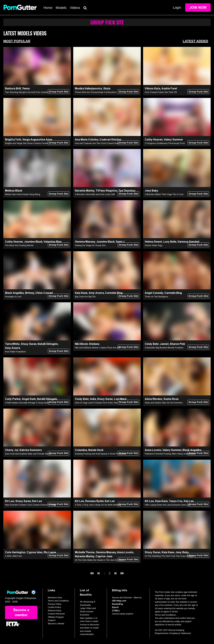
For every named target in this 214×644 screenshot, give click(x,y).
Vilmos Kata (152, 89)
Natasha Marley (85, 191)
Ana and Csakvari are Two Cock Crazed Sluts (97, 143)
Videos (75, 8)
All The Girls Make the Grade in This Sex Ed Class (99, 560)
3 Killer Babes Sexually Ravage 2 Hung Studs (27, 403)
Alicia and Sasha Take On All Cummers (164, 403)
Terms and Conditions (58, 601)
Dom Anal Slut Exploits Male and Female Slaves (28, 454)
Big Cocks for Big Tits (85, 297)
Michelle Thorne (85, 552)
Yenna (26, 89)
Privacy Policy (55, 604)
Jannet (164, 344)
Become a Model (56, 624)
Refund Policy (55, 611)
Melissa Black (14, 191)
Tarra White (12, 344)
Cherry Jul (12, 450)
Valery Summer (173, 140)
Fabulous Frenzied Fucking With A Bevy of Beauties (170, 454)
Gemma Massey (85, 242)
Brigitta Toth (13, 140)
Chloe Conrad (44, 293)
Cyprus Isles (35, 552)
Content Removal (56, 614)
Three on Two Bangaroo (156, 297)
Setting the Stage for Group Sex (90, 245)
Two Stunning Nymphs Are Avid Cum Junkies (27, 92)
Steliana (94, 344)
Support (52, 620)
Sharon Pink (177, 344)
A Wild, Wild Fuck (13, 556)
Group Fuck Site (59, 92)
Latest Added (195, 41)
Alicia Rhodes (153, 399)
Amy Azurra (96, 293)
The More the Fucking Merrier (19, 245)
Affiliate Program (56, 617)
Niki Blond (81, 344)
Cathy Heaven (154, 140)
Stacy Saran (29, 344)
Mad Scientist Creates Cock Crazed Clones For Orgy (31, 505)
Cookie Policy (54, 607)
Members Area (55, 598)
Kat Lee (37, 501)
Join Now (198, 8)
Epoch (115, 607)
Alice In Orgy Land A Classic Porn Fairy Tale (96, 403)
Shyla (107, 89)
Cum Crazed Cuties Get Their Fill (161, 92)
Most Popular (17, 41)
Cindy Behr (152, 344)
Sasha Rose (171, 399)
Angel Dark (29, 399)
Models (61, 8)
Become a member (21, 612)
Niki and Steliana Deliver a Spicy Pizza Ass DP (97, 348)
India (93, 399)
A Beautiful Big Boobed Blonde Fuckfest (164, 348)
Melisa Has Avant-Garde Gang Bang (23, 194)
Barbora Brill (13, 89)
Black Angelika (14, 293)
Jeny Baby (151, 191)
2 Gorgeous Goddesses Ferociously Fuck (165, 143)
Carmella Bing (114, 293)
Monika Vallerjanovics (88, 89)
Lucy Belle (170, 242)
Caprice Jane (104, 556)
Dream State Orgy (154, 245)
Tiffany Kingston (106, 191)
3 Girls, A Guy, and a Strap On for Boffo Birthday (98, 505)
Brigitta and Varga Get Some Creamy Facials (27, 143)
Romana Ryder (94, 501)
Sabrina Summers (31, 450)
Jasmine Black (33, 242)
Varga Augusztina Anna (37, 140)
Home (48, 8)
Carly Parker (13, 399)
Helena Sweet (153, 242)
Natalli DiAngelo (48, 344)
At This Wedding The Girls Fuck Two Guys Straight (169, 556)
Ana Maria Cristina (87, 140)
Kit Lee (10, 501)
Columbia (81, 450)
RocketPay (118, 604)
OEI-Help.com (119, 601)
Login (177, 8)
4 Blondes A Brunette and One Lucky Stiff (95, 194)
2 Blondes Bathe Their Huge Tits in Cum (164, 194)
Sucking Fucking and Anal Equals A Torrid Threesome (101, 454)
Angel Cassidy (154, 293)
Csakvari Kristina (110, 140)
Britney (30, 293)
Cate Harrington (15, 552)
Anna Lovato (153, 450)
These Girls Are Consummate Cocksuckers (96, 92)
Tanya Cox (176, 501)
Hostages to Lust (13, 297)
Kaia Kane (81, 293)
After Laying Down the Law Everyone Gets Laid (168, 505)
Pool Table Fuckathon (15, 352)
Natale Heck (96, 450)
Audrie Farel (169, 89)
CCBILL (116, 611)
